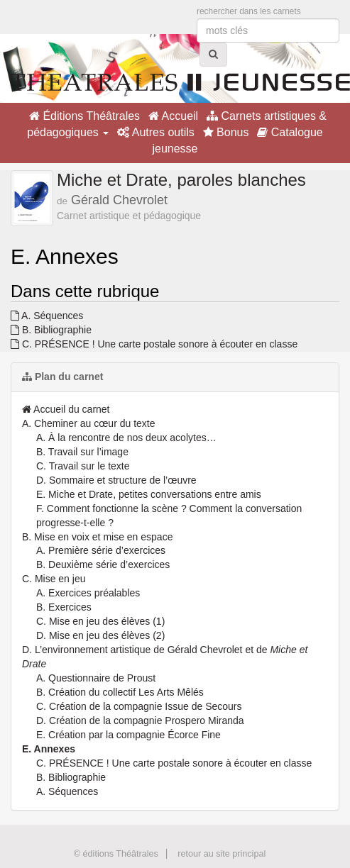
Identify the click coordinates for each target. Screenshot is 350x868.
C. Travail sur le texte (83, 466)
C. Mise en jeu (54, 579)
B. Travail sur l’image (82, 452)
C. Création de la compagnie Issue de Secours (139, 706)
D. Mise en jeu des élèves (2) (100, 635)
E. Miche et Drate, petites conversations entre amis (149, 494)
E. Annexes (49, 749)
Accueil (173, 116)
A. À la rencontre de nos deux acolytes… (126, 438)
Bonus (226, 132)
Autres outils (156, 132)
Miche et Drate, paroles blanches (181, 180)
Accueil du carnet (66, 409)
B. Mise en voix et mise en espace (97, 537)
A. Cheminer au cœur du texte (89, 423)
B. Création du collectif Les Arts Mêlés (120, 692)
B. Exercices (64, 607)
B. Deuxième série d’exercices (103, 564)
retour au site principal (222, 854)
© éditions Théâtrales (116, 854)
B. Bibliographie (51, 330)
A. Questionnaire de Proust (96, 678)
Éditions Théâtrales (84, 116)
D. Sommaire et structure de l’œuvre (116, 480)
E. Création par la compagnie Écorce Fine (128, 735)
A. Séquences (47, 316)
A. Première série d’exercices (101, 550)
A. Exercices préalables (88, 593)
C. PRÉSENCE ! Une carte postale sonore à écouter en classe (154, 344)
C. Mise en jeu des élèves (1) (100, 621)
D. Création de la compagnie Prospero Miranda (140, 720)
